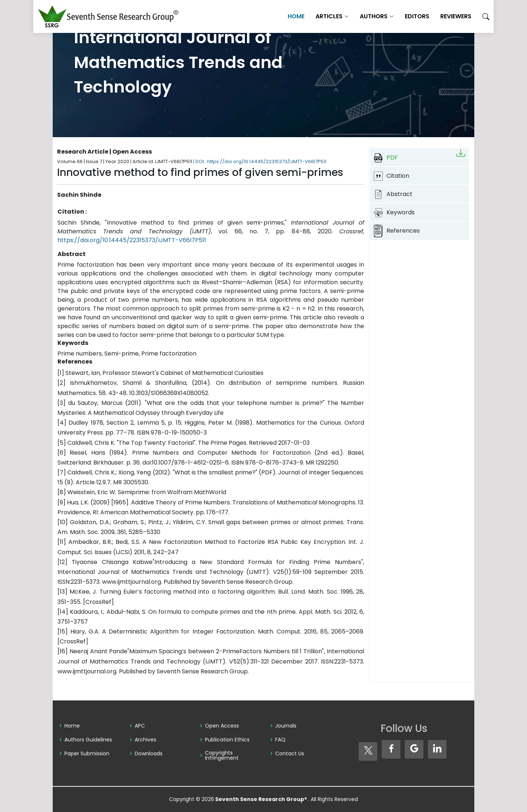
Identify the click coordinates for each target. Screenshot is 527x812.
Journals (286, 726)
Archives (145, 740)
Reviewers (436, 16)
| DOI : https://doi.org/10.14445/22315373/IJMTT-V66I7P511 (260, 161)
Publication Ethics (227, 740)
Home (277, 16)
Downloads (149, 753)
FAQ (280, 740)
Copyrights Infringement (222, 755)
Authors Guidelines (88, 740)
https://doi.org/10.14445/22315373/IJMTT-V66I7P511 (132, 240)
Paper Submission (87, 753)
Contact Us (290, 753)
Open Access (222, 726)
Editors (398, 16)
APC (140, 726)
